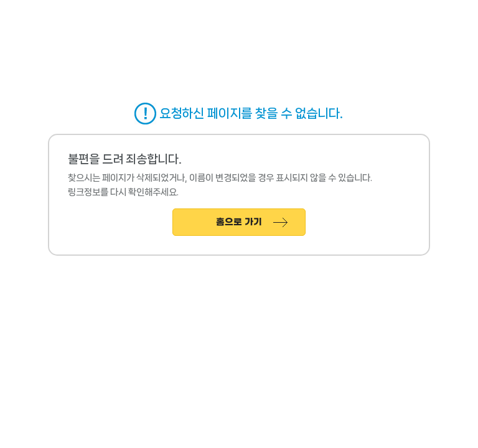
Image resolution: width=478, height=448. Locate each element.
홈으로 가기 (239, 222)
